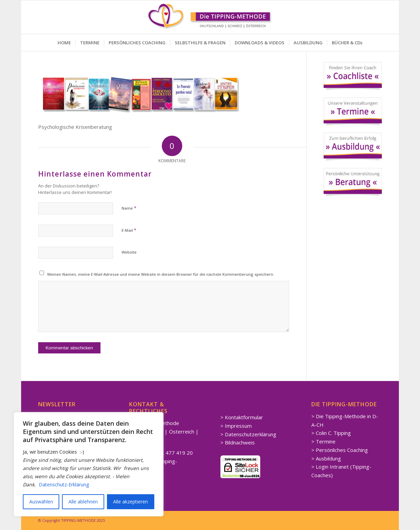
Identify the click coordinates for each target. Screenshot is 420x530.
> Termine (323, 441)
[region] (89, 464)
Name (129, 208)
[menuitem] (64, 43)
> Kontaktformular (242, 417)
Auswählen (41, 502)
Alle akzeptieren (130, 502)
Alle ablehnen (83, 502)
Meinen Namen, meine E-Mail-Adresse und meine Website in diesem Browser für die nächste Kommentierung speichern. (161, 274)
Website (129, 252)
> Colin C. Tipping (331, 433)
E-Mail (129, 230)
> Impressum (236, 426)
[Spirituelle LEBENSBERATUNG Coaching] (210, 17)
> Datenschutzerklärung (248, 434)
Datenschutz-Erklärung (64, 484)
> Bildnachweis (238, 442)
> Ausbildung (326, 458)
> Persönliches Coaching (340, 450)
